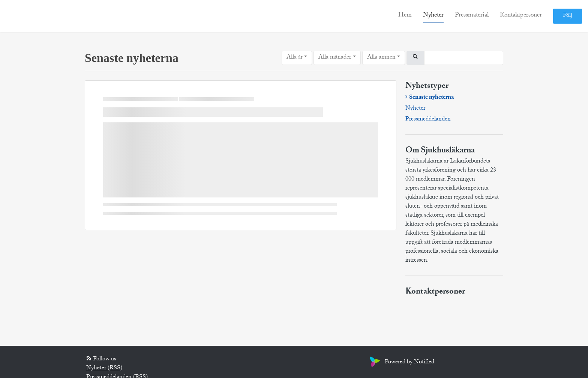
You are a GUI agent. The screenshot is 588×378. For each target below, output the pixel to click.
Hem (405, 16)
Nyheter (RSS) (104, 368)
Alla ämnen (381, 58)
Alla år (295, 58)
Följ (568, 16)
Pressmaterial (472, 16)
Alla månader (335, 58)
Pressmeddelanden (428, 120)
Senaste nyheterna (431, 98)
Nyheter (433, 16)
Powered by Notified (401, 362)
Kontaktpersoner (521, 16)
